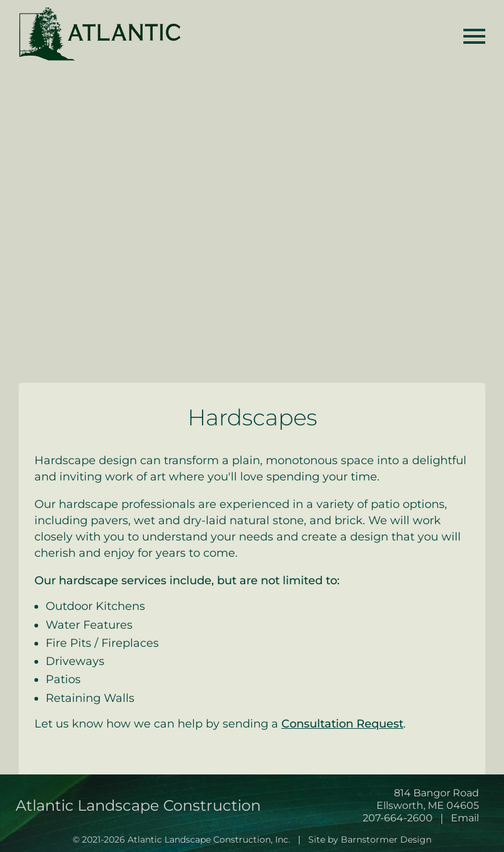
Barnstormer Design (386, 839)
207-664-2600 (398, 818)
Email (465, 818)
